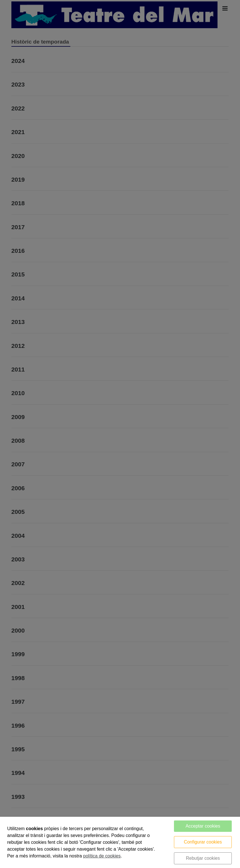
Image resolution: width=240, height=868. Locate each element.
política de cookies (102, 856)
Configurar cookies (203, 842)
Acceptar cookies (203, 826)
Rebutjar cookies (203, 858)
